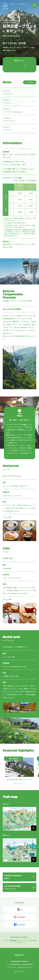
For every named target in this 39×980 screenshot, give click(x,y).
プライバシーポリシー (19, 971)
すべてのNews (30, 82)
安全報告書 (18, 955)
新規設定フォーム (16, 940)
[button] (15, 784)
